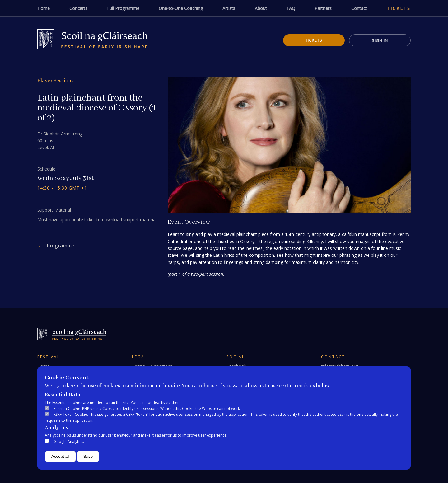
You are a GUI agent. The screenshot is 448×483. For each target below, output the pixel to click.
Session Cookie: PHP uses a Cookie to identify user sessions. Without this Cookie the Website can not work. (147, 408)
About (261, 8)
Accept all (60, 456)
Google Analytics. (69, 441)
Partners (323, 8)
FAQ (291, 8)
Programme (61, 246)
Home (44, 8)
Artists (229, 8)
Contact (359, 8)
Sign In (380, 40)
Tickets (399, 8)
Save (88, 456)
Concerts (78, 8)
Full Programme (123, 8)
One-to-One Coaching (181, 8)
